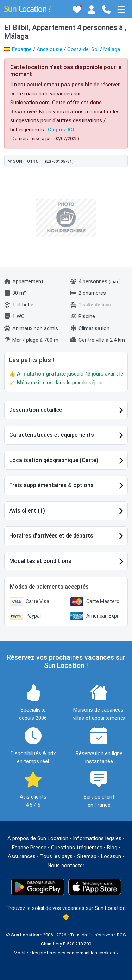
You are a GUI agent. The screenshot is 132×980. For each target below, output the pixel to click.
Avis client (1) (27, 511)
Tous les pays (56, 856)
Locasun (111, 856)
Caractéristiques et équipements (52, 435)
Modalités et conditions (40, 561)
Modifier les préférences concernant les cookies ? (66, 953)
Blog (112, 848)
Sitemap (87, 856)
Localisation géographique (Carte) (54, 460)
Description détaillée (36, 410)
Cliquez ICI (61, 130)
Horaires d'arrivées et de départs (51, 536)
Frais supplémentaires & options (51, 485)
